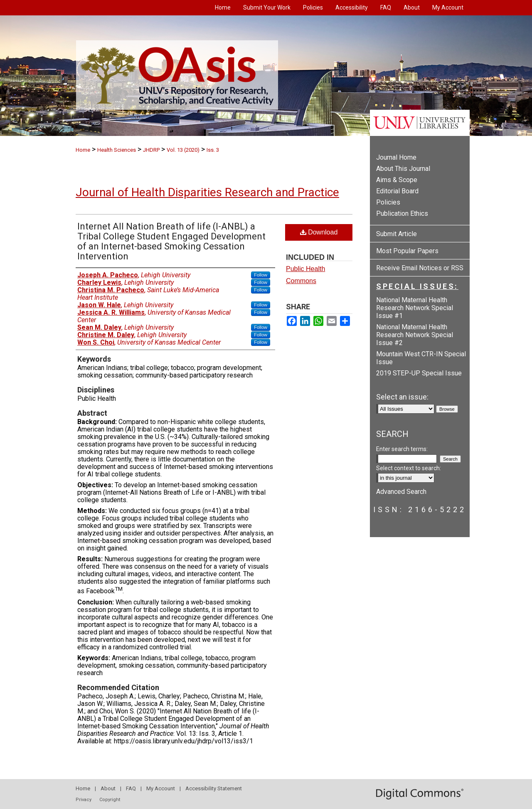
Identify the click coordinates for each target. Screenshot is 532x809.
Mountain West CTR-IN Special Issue (421, 358)
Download (319, 232)
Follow (261, 275)
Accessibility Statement (214, 788)
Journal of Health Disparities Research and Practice (207, 192)
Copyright (110, 800)
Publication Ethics (402, 213)
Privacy (84, 800)
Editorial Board (397, 191)
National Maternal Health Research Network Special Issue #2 (415, 335)
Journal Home (396, 157)
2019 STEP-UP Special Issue (419, 373)
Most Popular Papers (407, 251)
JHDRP (151, 150)
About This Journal (403, 169)
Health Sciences (117, 150)
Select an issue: (402, 397)
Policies (388, 202)
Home (83, 150)
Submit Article (397, 234)
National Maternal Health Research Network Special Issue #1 (415, 308)
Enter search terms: (402, 449)
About (108, 788)
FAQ (131, 788)
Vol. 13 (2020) (183, 150)
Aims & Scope (397, 180)
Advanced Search (401, 492)
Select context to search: (409, 468)
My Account (161, 788)
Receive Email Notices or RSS (420, 268)
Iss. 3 (213, 150)
